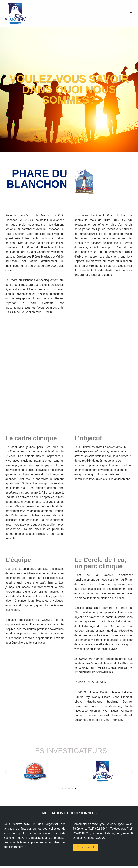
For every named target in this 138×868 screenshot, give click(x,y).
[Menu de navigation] (131, 13)
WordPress (93, 864)
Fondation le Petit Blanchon (55, 864)
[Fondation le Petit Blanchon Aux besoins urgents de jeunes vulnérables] (14, 13)
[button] (6, 774)
